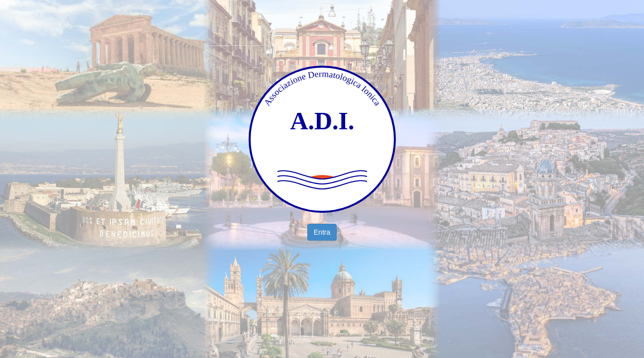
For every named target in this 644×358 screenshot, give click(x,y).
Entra (322, 232)
